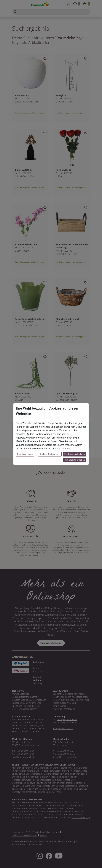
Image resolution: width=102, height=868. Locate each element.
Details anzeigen (25, 454)
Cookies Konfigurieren (50, 454)
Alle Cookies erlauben (75, 460)
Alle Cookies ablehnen (74, 454)
